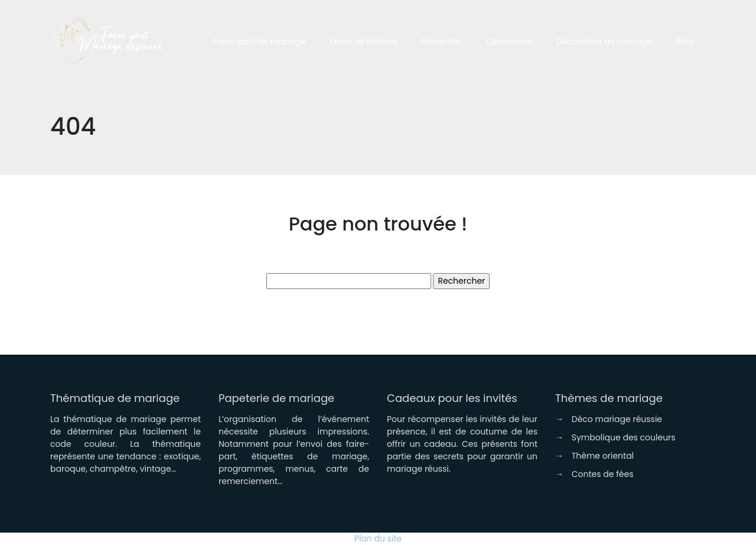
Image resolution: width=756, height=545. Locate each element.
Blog (685, 41)
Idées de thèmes (363, 41)
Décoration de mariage (605, 41)
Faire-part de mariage (259, 41)
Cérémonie (510, 41)
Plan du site (378, 538)
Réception (442, 41)
